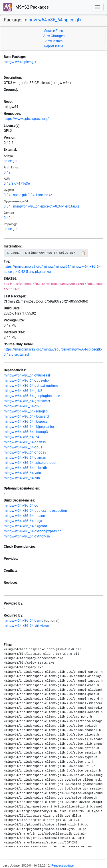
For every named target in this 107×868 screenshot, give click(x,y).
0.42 (7, 172)
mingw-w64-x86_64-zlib (22, 478)
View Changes (53, 36)
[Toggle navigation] (98, 7)
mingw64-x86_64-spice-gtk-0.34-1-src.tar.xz (46, 206)
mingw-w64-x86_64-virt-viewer (27, 626)
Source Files (53, 31)
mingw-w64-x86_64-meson (24, 516)
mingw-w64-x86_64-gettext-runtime (31, 386)
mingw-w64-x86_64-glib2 (23, 391)
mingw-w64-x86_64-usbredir (25, 468)
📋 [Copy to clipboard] (83, 253)
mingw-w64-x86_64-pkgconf (25, 526)
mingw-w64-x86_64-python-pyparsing (33, 531)
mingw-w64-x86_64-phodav (25, 452)
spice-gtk (11, 161)
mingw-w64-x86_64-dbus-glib (26, 380)
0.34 (7, 195)
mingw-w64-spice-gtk (20, 62)
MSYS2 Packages (26, 7)
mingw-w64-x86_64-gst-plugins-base (32, 396)
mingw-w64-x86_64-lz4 (21, 437)
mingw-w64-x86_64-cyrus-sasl (27, 375)
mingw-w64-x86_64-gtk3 (23, 406)
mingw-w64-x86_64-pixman (25, 458)
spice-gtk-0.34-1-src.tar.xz (33, 195)
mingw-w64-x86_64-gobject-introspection (35, 511)
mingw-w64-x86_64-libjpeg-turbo (29, 427)
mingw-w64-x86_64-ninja (23, 521)
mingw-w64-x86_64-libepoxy (26, 422)
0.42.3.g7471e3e (17, 184)
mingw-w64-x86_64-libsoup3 (26, 432)
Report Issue (54, 46)
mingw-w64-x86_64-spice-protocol (30, 463)
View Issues (53, 41)
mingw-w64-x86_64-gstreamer (27, 401)
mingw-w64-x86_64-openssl (25, 442)
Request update (62, 866)
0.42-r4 (9, 218)
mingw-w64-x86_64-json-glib (26, 411)
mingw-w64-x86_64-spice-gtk (53, 20)
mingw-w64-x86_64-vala (22, 473)
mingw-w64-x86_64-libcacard (26, 416)
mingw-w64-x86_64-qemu (24, 621)
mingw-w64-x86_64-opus (23, 447)
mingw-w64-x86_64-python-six (27, 536)
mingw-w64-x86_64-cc (21, 506)
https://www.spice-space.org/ (26, 119)
